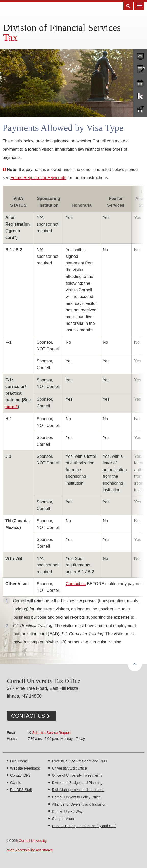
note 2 (11, 407)
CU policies (140, 69)
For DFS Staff (21, 790)
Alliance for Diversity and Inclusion (79, 804)
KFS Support (140, 96)
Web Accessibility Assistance (30, 850)
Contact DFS (20, 775)
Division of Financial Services (62, 28)
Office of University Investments (77, 775)
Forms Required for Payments (38, 177)
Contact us (76, 584)
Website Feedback (25, 768)
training (140, 82)
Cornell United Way (67, 811)
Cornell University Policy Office (76, 797)
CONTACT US (28, 716)
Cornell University (33, 841)
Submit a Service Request (52, 733)
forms (140, 55)
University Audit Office (69, 768)
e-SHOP (140, 109)
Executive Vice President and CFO (79, 761)
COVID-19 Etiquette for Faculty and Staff (84, 826)
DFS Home (19, 761)
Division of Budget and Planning (77, 783)
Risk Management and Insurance (78, 790)
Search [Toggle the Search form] (128, 6)
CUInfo (16, 783)
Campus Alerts (63, 819)
